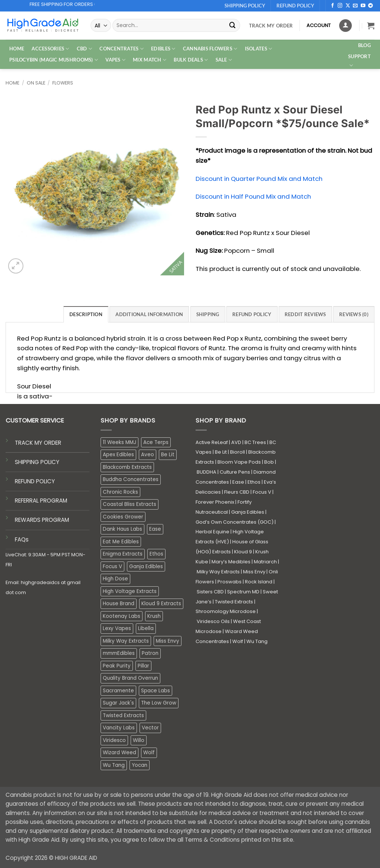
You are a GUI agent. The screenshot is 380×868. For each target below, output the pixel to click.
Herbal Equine (212, 532)
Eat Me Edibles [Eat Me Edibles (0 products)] (121, 542)
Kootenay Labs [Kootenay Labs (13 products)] (122, 616)
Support (359, 61)
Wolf (238, 641)
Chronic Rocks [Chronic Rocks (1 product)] (120, 492)
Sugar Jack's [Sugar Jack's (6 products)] (118, 703)
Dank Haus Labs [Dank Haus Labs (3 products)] (122, 529)
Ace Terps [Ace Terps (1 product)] (156, 442)
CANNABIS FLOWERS (210, 49)
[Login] (345, 26)
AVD (236, 442)
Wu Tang (257, 641)
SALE (224, 60)
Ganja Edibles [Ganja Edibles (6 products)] (146, 566)
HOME (17, 49)
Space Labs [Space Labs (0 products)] (155, 691)
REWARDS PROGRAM (42, 520)
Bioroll (237, 452)
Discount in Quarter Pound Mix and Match (259, 179)
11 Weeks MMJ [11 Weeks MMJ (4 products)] (119, 442)
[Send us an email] (355, 6)
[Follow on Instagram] (340, 6)
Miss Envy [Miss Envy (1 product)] (168, 641)
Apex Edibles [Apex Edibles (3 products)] (118, 455)
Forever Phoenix (215, 502)
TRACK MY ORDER (38, 443)
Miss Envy (254, 572)
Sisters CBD (210, 592)
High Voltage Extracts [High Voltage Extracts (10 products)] (130, 591)
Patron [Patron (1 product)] (150, 653)
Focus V (262, 492)
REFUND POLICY (35, 481)
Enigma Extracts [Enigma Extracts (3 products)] (123, 554)
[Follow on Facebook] (333, 6)
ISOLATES (259, 49)
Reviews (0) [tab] (354, 314)
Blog (364, 45)
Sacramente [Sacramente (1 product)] (118, 691)
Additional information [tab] (149, 314)
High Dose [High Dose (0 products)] (115, 579)
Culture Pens (235, 472)
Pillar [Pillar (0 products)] (143, 666)
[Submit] (233, 25)
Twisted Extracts (234, 602)
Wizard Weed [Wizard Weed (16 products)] (119, 753)
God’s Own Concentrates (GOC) (235, 522)
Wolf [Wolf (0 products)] (149, 753)
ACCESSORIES (50, 49)
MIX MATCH (150, 60)
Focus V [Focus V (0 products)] (112, 566)
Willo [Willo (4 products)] (139, 740)
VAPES (115, 60)
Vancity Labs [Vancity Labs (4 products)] (119, 728)
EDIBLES (163, 49)
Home (12, 83)
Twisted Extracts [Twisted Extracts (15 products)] (123, 715)
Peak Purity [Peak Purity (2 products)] (117, 666)
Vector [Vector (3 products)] (150, 728)
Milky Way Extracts (218, 572)
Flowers (63, 83)
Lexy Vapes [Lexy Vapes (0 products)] (117, 628)
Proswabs (230, 582)
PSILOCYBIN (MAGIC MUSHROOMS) (54, 60)
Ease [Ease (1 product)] (155, 529)
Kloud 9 (243, 552)
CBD (84, 49)
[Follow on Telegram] (371, 6)
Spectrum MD (243, 592)
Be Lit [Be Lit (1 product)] (168, 455)
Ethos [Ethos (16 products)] (156, 554)
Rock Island (259, 582)
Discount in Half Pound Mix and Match (253, 196)
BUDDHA (207, 472)
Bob (269, 462)
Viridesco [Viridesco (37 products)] (114, 740)
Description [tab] (86, 314)
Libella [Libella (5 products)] (146, 628)
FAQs (22, 539)
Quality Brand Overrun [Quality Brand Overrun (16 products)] (130, 678)
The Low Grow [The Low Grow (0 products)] (159, 703)
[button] (371, 26)
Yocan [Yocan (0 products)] (140, 765)
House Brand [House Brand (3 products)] (119, 604)
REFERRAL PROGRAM (41, 501)
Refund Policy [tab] (252, 314)
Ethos (254, 482)
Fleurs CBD (237, 492)
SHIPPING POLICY (37, 462)
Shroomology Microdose (226, 611)
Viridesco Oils (213, 621)
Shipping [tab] (208, 314)
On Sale (36, 83)
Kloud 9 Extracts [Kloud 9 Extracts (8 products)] (161, 604)
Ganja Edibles (248, 512)
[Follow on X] (348, 6)
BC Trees (255, 442)
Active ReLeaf (212, 442)
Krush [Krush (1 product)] (154, 616)
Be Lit (221, 452)
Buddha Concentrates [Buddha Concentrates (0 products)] (131, 479)
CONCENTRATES (122, 49)
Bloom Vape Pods (239, 462)
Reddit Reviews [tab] (305, 314)
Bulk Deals (191, 60)
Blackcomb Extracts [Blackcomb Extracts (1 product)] (127, 467)
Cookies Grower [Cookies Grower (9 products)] (123, 517)
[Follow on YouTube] (363, 6)
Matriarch (265, 562)
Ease (238, 482)
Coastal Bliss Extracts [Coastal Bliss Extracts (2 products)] (130, 504)
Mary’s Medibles (231, 562)
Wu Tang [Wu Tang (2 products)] (114, 765)
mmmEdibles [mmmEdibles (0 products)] (119, 653)
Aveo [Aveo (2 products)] (148, 455)
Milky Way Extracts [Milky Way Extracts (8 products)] (126, 641)
